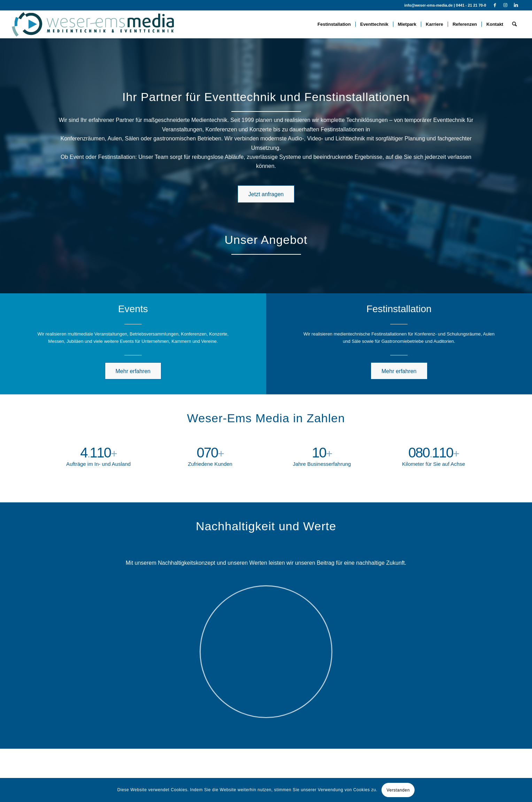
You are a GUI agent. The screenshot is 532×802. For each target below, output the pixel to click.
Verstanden (398, 790)
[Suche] (514, 24)
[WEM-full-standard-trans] (93, 24)
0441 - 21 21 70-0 (471, 5)
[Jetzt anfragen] (266, 194)
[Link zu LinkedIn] (516, 5)
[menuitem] (334, 24)
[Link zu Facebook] (495, 5)
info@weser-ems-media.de (428, 5)
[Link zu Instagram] (505, 5)
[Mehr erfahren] (133, 371)
